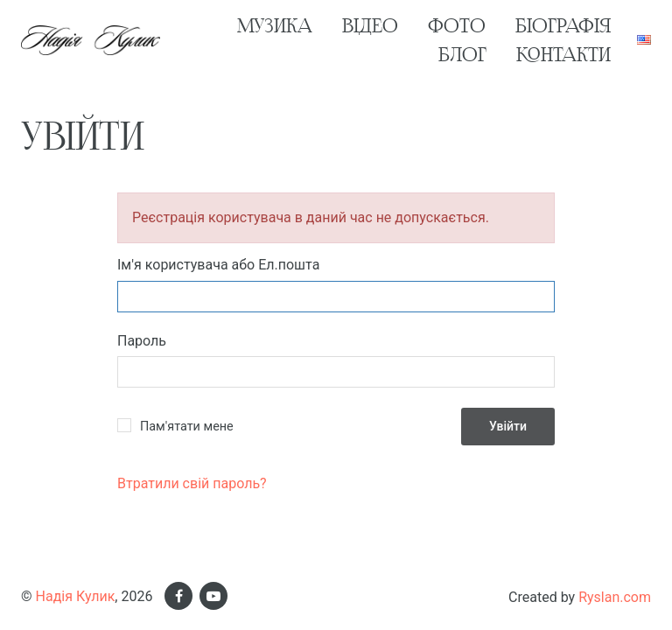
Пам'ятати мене (187, 427)
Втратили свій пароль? (192, 483)
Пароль (142, 341)
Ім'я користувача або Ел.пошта (218, 265)
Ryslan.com (615, 597)
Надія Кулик (76, 596)
